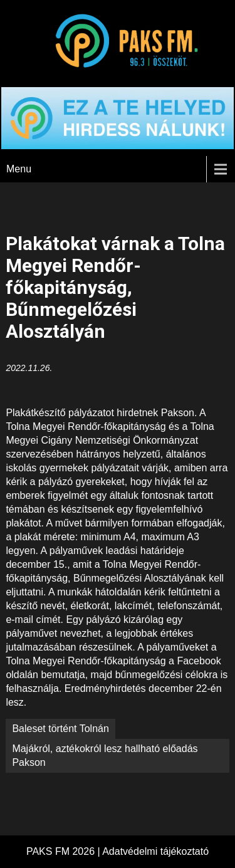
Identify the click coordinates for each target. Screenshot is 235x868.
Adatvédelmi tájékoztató (155, 851)
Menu (19, 169)
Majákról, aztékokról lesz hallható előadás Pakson (105, 756)
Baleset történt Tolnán (60, 729)
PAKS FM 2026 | (64, 851)
